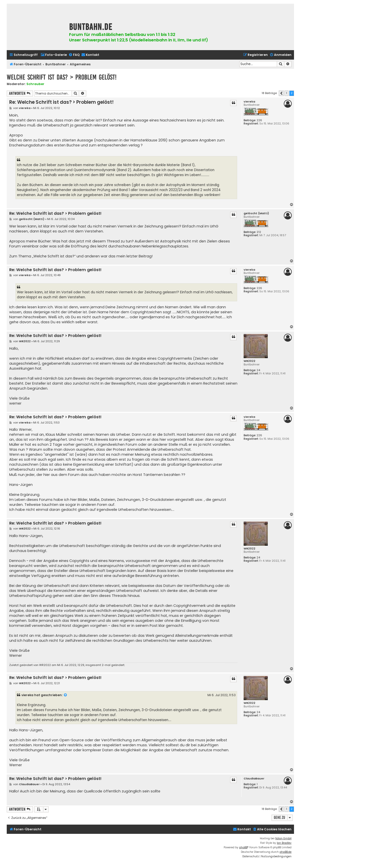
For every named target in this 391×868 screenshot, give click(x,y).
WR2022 (249, 361)
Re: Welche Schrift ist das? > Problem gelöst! (61, 102)
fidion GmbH (283, 838)
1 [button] (287, 93)
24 (258, 370)
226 (259, 120)
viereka (249, 102)
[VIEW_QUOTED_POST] (66, 695)
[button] (281, 93)
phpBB (243, 847)
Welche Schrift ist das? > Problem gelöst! (62, 77)
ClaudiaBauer (254, 779)
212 (259, 232)
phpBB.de (286, 852)
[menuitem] (54, 55)
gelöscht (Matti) (256, 213)
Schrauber (35, 84)
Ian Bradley (284, 843)
